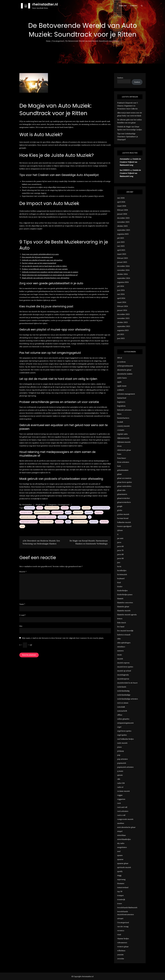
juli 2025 (121, 238)
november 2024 (123, 270)
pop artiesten (122, 759)
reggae (120, 795)
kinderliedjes (122, 590)
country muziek (123, 426)
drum (119, 446)
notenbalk (121, 707)
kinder (120, 586)
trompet (120, 895)
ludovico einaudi (124, 635)
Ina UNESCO (125, 170)
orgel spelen (122, 735)
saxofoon (121, 823)
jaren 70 (120, 550)
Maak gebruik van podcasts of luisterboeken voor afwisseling (46, 278)
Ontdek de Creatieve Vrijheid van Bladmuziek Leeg (130, 162)
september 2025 (124, 230)
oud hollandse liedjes (125, 739)
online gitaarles (123, 719)
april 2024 (121, 298)
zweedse (121, 959)
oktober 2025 (122, 226)
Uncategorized (64, 505)
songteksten (122, 847)
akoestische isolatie (125, 374)
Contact (134, 6)
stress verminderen (80, 522)
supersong (121, 879)
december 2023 (123, 314)
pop (119, 755)
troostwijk (121, 899)
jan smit (120, 538)
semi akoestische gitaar (126, 827)
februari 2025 (123, 258)
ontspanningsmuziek (125, 723)
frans (119, 454)
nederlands (122, 687)
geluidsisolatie (123, 470)
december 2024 (123, 266)
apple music (122, 386)
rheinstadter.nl (45, 4)
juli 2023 (121, 334)
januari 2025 (122, 262)
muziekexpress (123, 679)
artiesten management (126, 394)
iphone (120, 530)
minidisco (121, 647)
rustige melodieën (46, 522)
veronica (121, 930)
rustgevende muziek (125, 819)
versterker (104, 522)
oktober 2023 (122, 322)
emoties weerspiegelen (101, 508)
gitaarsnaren (122, 494)
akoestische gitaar (124, 370)
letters (120, 619)
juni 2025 (121, 242)
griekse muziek (123, 514)
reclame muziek (123, 791)
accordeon (121, 362)
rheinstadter (27, 505)
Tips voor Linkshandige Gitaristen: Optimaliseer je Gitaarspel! (128, 137)
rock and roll (122, 807)
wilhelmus (121, 951)
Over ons (123, 6)
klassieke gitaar (123, 607)
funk (119, 466)
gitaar (119, 474)
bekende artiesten (124, 410)
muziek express (123, 663)
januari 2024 (122, 310)
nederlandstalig (123, 691)
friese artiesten (123, 462)
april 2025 (121, 250)
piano (119, 747)
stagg (119, 875)
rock (119, 803)
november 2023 (123, 318)
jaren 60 (120, 546)
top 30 (120, 891)
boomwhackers (123, 418)
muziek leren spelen (125, 667)
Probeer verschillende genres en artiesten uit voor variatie (45, 269)
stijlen (68, 522)
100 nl (120, 358)
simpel (120, 831)
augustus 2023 (123, 330)
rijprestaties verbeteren (78, 517)
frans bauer (122, 458)
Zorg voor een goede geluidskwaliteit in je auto (40, 254)
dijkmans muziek (124, 442)
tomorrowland (123, 887)
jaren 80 (120, 554)
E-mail (23, 615)
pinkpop (121, 751)
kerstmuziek (122, 574)
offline (120, 715)
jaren (119, 542)
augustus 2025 (123, 234)
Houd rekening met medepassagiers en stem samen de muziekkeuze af (50, 275)
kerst (119, 566)
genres (68, 512)
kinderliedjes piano (125, 594)
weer (22, 526)
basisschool (122, 398)
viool (119, 934)
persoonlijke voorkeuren (47, 517)
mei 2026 (121, 198)
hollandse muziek (124, 522)
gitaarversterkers (124, 502)
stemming (59, 522)
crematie (121, 430)
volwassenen (122, 943)
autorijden (86, 508)
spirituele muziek (124, 867)
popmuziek (122, 763)
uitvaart (120, 918)
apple (119, 382)
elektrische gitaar (124, 450)
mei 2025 (121, 246)
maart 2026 (122, 206)
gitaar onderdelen (124, 486)
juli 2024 (121, 286)
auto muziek (75, 508)
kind (119, 582)
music (120, 655)
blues (119, 414)
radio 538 (121, 783)
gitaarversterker (124, 498)
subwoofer (94, 522)
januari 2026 (122, 214)
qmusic (120, 775)
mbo (119, 639)
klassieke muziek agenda (127, 615)
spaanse (120, 859)
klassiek (120, 598)
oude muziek (122, 743)
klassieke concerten (125, 603)
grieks (120, 510)
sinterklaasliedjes (124, 839)
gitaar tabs (121, 490)
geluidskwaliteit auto (42, 512)
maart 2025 (122, 254)
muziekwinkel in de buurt (127, 683)
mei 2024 (121, 294)
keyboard (121, 578)
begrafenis (121, 406)
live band (121, 627)
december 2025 (123, 218)
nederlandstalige (124, 695)
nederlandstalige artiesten (128, 699)
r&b (119, 779)
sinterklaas (121, 835)
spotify (120, 871)
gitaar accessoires (124, 478)
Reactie (23, 572)
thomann (121, 883)
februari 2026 (123, 210)
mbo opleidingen (124, 643)
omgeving (99, 512)
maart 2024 (122, 302)
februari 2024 (123, 306)
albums (40, 508)
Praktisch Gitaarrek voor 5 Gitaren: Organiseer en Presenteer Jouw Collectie (128, 106)
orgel (119, 727)
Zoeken (120, 78)
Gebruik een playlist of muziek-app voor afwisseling (42, 260)
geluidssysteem (57, 512)
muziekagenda (123, 675)
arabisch (121, 390)
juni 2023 (121, 338)
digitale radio (122, 434)
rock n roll (121, 815)
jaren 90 (120, 558)
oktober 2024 (122, 274)
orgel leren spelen (124, 731)
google (120, 506)
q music (120, 771)
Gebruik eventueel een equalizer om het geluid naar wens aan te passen (50, 272)
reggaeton (121, 799)
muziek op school (124, 671)
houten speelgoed (124, 526)
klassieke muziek (124, 611)
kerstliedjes (122, 570)
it (118, 534)
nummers (89, 512)
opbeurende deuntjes (28, 517)
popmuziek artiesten (125, 767)
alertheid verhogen (52, 508)
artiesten (65, 508)
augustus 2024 (123, 282)
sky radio (121, 843)
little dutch (122, 623)
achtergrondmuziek (125, 366)
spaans (120, 855)
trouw (120, 903)
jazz (119, 562)
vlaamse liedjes (123, 939)
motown (120, 651)
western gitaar (123, 947)
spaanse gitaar (123, 863)
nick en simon (123, 703)
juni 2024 (121, 290)
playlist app (62, 517)
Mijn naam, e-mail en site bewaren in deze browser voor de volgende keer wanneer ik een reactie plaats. (63, 638)
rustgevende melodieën (29, 522)
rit (90, 517)
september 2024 (124, 278)
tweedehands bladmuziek (127, 907)
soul (119, 851)
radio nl (120, 787)
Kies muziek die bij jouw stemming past (37, 257)
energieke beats (26, 512)
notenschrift (122, 711)
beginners (121, 402)
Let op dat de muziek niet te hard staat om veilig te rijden (44, 266)
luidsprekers (78, 512)
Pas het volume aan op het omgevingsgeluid (39, 263)
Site (21, 626)
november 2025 (123, 222)
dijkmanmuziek (123, 438)
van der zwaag (123, 926)
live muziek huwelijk (125, 631)
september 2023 (124, 326)
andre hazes (122, 378)
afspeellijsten (29, 508)
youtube (120, 955)
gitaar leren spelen (125, 482)
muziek (120, 659)
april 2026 (121, 202)
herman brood (123, 518)
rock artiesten (123, 811)
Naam (22, 604)
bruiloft (120, 422)
